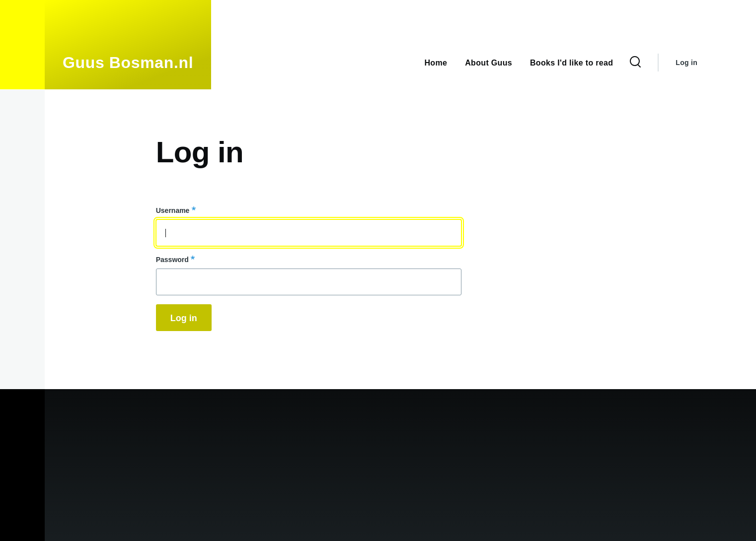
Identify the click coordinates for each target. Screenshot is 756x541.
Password (172, 260)
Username (173, 210)
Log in (686, 63)
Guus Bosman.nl (128, 63)
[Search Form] (635, 63)
